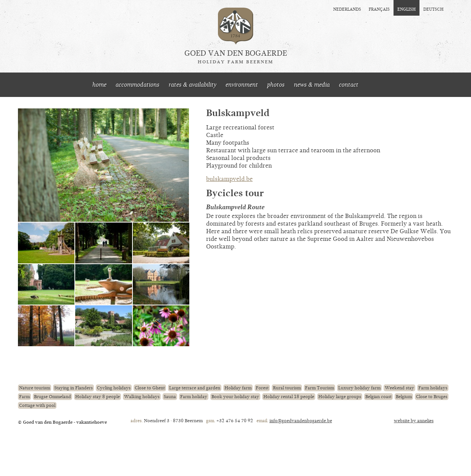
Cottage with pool (37, 405)
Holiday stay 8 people (98, 397)
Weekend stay (399, 388)
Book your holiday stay (235, 397)
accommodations (138, 85)
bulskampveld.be (229, 179)
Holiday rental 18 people (289, 397)
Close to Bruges (432, 397)
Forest (262, 388)
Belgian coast (378, 397)
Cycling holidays (114, 388)
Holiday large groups (340, 397)
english (406, 9)
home (99, 85)
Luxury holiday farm (359, 388)
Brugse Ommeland (52, 397)
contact (349, 85)
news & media (312, 85)
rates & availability (193, 85)
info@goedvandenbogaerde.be (301, 421)
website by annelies (414, 421)
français (379, 9)
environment (242, 85)
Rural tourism (287, 388)
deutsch (433, 9)
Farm (24, 397)
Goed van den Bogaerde (236, 57)
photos (276, 85)
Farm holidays (433, 388)
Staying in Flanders (73, 388)
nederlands (347, 9)
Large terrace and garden (195, 388)
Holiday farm (238, 388)
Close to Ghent (150, 388)
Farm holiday (194, 397)
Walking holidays (142, 397)
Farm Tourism (319, 388)
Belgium (404, 397)
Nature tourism (35, 388)
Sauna (170, 397)
